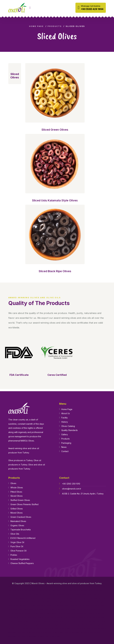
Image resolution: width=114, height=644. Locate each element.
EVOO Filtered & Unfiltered (23, 538)
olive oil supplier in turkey (38, 617)
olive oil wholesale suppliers (76, 632)
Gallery (65, 434)
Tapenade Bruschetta (21, 530)
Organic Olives (17, 525)
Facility (64, 418)
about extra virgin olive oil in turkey (24, 586)
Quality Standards (70, 430)
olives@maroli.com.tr (72, 489)
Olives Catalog (68, 426)
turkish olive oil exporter (33, 629)
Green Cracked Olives (21, 517)
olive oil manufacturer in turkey (53, 613)
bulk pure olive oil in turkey (77, 598)
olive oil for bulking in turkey (26, 613)
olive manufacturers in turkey (31, 609)
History (65, 422)
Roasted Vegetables (20, 559)
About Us (66, 413)
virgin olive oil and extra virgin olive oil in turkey (75, 625)
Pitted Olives (16, 492)
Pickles (14, 555)
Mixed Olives (17, 513)
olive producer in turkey (60, 617)
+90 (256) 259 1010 (71, 484)
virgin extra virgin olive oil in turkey (38, 625)
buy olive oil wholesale (27, 636)
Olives (13, 483)
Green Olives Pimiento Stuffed (24, 504)
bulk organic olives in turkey (53, 598)
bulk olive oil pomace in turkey (34, 594)
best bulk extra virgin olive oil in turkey (84, 586)
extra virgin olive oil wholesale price (60, 629)
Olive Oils (15, 534)
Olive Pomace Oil (18, 551)
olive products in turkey (81, 617)
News (64, 447)
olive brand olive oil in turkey (72, 606)
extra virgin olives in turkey (48, 606)
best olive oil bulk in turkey (39, 590)
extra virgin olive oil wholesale (51, 632)
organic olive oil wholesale (49, 636)
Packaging (66, 443)
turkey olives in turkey (77, 621)
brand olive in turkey (60, 590)
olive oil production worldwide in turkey (83, 613)
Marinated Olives (18, 521)
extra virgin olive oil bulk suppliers (91, 629)
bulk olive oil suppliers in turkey (61, 594)
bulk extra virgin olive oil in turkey (84, 590)
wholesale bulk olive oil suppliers (23, 632)
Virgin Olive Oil (17, 542)
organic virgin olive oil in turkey (30, 621)
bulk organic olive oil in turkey (27, 598)
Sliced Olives (17, 496)
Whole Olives (17, 488)
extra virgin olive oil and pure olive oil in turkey (73, 602)
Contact (65, 451)
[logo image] (18, 8)
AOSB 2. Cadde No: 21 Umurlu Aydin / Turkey (83, 494)
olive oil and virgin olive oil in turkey (60, 609)
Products (55, 26)
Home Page (36, 26)
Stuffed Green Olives (20, 500)
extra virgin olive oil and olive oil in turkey (34, 602)
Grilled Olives (17, 509)
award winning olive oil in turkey (53, 586)
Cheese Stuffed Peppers (22, 563)
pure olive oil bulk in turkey (55, 621)
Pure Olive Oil (17, 546)
